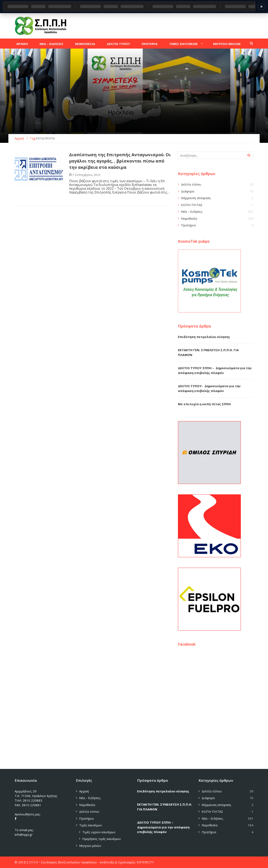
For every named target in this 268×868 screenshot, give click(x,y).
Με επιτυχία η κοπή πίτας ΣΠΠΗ (204, 404)
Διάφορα (188, 191)
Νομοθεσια (85, 44)
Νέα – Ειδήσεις (192, 212)
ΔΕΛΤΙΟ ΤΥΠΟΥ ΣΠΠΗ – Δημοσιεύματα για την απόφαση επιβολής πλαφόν (163, 827)
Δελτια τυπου (118, 44)
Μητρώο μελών (90, 846)
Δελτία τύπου (191, 184)
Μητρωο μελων (227, 44)
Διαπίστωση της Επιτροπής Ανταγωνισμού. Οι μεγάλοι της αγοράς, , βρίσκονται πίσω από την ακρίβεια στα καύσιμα (120, 161)
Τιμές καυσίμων (91, 825)
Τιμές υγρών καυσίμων (99, 832)
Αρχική (84, 791)
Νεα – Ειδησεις (52, 44)
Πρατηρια (150, 44)
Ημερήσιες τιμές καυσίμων (102, 839)
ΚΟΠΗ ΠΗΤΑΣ (192, 205)
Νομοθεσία (189, 218)
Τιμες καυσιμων (183, 44)
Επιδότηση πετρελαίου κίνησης (204, 337)
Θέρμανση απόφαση (196, 198)
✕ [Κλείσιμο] (261, 6)
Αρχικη (22, 44)
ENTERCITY (145, 862)
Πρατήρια (188, 225)
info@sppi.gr (24, 834)
